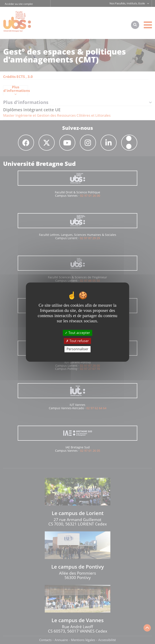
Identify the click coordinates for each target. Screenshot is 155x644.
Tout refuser (77, 341)
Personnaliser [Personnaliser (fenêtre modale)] (77, 349)
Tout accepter (77, 333)
